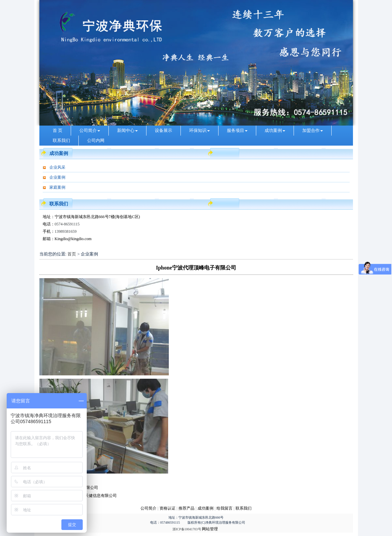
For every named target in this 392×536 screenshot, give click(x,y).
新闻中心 (127, 130)
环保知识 (200, 130)
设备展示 (163, 130)
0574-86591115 (67, 224)
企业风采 (57, 167)
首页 (72, 254)
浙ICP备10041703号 (187, 529)
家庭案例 (57, 187)
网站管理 (210, 529)
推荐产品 (186, 508)
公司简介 (90, 130)
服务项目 (237, 130)
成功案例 (275, 130)
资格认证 (168, 508)
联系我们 (61, 140)
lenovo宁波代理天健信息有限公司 (88, 496)
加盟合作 (313, 130)
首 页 (58, 130)
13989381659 (66, 231)
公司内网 (96, 140)
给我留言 (225, 508)
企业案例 (57, 177)
